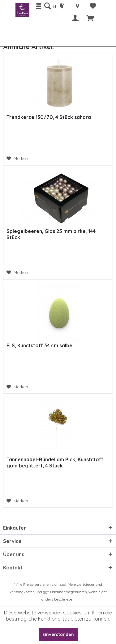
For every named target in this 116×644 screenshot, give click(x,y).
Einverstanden (58, 634)
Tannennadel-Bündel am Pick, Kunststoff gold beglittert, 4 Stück (55, 463)
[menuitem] (47, 6)
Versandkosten (22, 592)
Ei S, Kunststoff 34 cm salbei (40, 345)
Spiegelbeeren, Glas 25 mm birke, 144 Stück (51, 234)
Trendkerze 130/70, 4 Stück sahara (49, 117)
